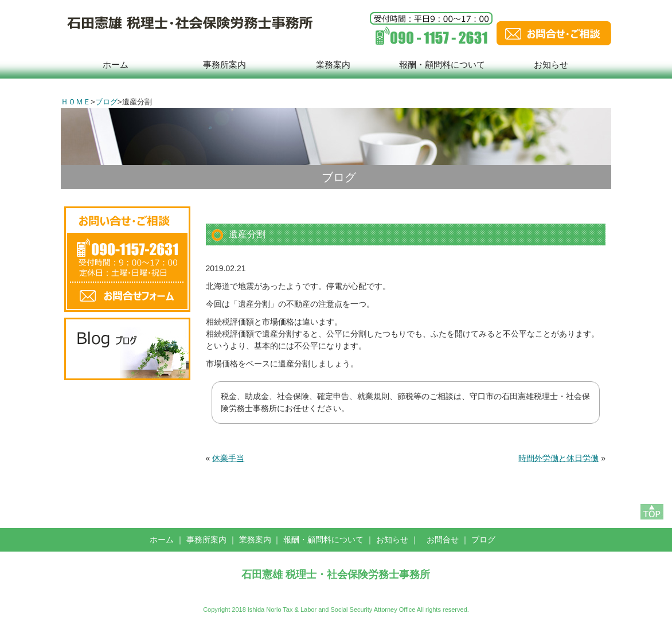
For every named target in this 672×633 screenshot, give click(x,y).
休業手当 (228, 458)
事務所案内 (224, 65)
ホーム (116, 65)
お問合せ (443, 540)
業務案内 (333, 65)
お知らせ (551, 65)
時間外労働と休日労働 (558, 458)
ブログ (106, 102)
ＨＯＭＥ (76, 102)
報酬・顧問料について (442, 65)
